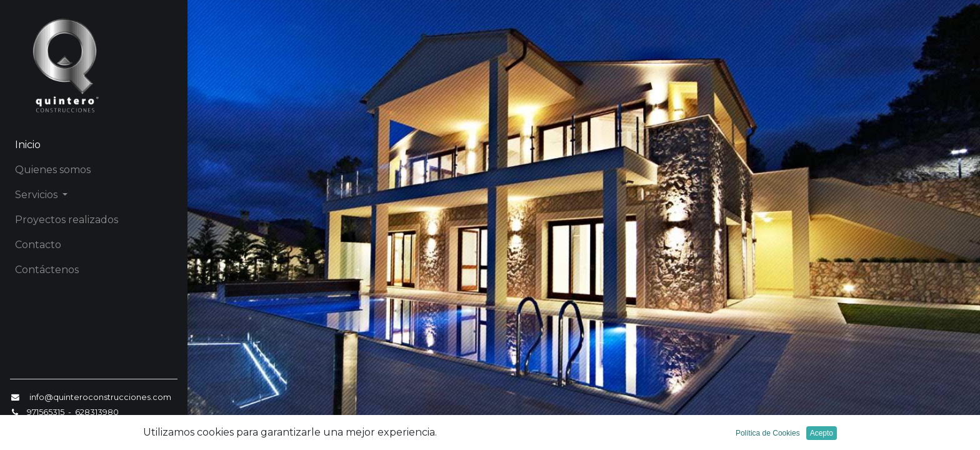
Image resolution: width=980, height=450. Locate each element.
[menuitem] (94, 145)
